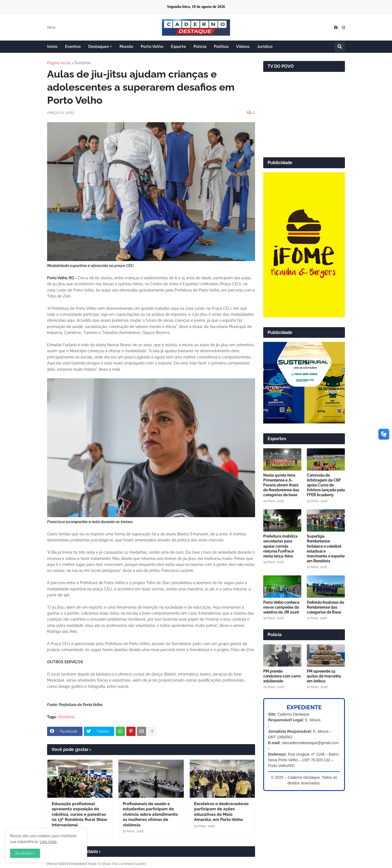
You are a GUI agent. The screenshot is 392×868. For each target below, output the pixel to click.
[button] (340, 47)
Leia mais (48, 842)
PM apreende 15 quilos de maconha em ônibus (324, 676)
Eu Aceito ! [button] (25, 853)
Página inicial (59, 63)
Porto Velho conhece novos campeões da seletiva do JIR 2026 (281, 607)
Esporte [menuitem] (178, 47)
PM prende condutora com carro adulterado (282, 676)
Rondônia (83, 63)
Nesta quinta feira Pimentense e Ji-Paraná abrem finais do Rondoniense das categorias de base (281, 485)
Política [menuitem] (221, 47)
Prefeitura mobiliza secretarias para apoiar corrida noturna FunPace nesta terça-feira (280, 546)
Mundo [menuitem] (126, 47)
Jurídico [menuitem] (265, 47)
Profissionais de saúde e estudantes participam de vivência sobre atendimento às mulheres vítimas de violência (150, 814)
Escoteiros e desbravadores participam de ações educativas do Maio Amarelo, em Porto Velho (221, 812)
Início (51, 27)
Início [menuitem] (52, 47)
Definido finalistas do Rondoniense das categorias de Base (325, 607)
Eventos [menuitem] (73, 47)
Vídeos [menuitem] (243, 47)
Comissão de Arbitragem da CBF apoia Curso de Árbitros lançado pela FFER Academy (326, 485)
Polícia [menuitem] (200, 47)
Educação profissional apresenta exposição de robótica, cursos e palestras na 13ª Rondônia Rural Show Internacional (79, 814)
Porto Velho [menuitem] (152, 47)
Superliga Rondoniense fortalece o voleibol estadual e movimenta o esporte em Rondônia (326, 549)
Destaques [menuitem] (98, 47)
